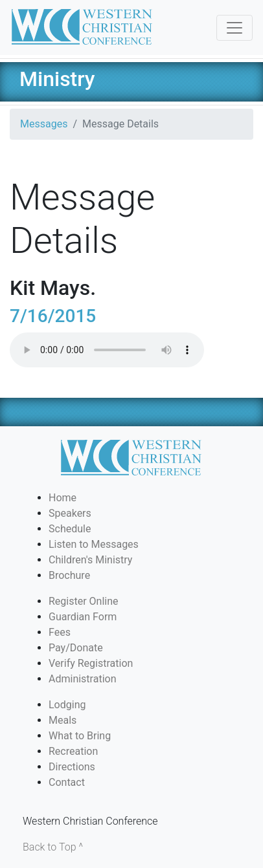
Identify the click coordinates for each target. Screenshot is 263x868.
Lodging (67, 705)
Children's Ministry (90, 560)
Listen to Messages (94, 544)
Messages (44, 124)
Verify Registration (91, 663)
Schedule (70, 529)
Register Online (84, 601)
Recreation (73, 751)
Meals (63, 720)
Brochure (69, 575)
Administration (83, 679)
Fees (60, 632)
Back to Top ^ (53, 847)
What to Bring (80, 736)
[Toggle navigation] (234, 28)
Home (63, 498)
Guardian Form (83, 617)
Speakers (70, 513)
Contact (67, 782)
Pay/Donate (76, 648)
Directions (72, 767)
